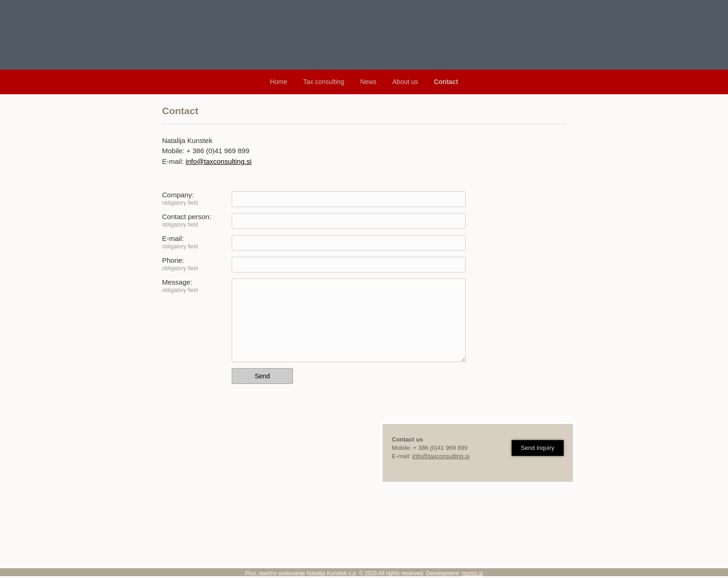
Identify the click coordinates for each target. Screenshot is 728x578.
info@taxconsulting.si (219, 161)
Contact (446, 82)
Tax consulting (324, 82)
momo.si (472, 573)
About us (405, 82)
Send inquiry (538, 448)
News (368, 82)
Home (278, 82)
